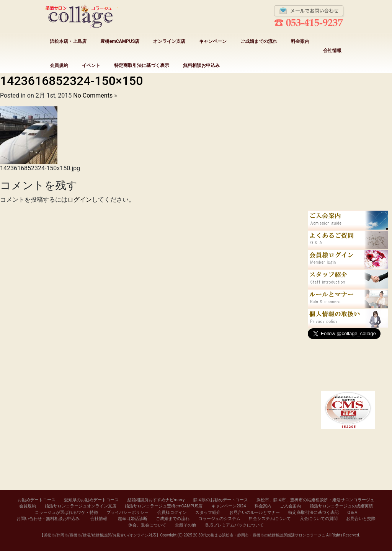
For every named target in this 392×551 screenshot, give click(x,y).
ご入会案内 (290, 506)
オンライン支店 (169, 41)
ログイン (80, 200)
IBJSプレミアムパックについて (234, 525)
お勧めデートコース (37, 500)
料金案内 (300, 41)
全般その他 (185, 525)
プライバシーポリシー (127, 513)
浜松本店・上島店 (68, 41)
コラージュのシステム (219, 519)
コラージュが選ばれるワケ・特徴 (66, 513)
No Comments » (95, 95)
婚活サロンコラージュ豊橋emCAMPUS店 (164, 506)
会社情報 (332, 51)
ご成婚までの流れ (259, 41)
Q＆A (353, 513)
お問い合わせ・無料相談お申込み (48, 519)
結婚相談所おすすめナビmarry (156, 500)
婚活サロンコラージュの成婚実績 (341, 506)
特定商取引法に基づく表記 (314, 513)
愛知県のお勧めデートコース (91, 500)
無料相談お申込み (201, 65)
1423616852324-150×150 (71, 81)
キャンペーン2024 (229, 506)
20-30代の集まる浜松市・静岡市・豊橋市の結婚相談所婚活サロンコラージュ (259, 535)
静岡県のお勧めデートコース (221, 500)
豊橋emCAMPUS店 (120, 41)
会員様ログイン (172, 513)
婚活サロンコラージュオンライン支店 (81, 506)
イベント (91, 65)
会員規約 (59, 65)
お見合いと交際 (361, 519)
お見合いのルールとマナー (255, 513)
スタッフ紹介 (208, 513)
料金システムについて (270, 519)
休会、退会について (147, 525)
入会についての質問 (319, 519)
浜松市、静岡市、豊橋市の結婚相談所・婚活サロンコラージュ (315, 500)
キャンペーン (213, 41)
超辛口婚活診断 (133, 519)
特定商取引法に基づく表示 (142, 65)
